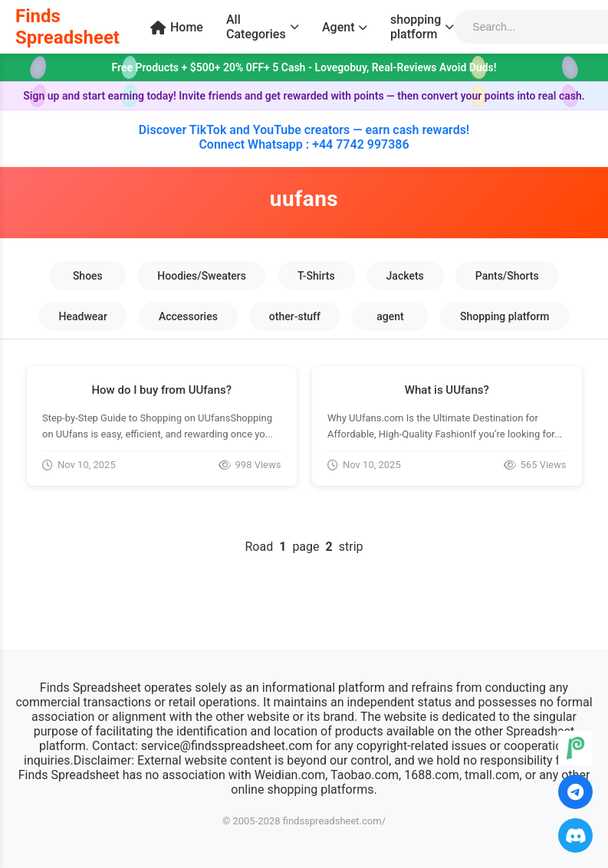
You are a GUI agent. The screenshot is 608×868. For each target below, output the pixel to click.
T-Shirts (316, 276)
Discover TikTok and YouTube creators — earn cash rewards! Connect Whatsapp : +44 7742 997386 (304, 137)
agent (390, 316)
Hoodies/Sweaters (202, 276)
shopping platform (422, 27)
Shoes (88, 276)
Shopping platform (504, 316)
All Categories (263, 27)
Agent (345, 27)
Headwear (83, 316)
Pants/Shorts (507, 276)
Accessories (188, 316)
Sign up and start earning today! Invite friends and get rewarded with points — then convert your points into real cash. (304, 96)
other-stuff (295, 316)
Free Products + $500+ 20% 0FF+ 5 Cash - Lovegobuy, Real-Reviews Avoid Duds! (304, 67)
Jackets (405, 276)
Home (177, 27)
